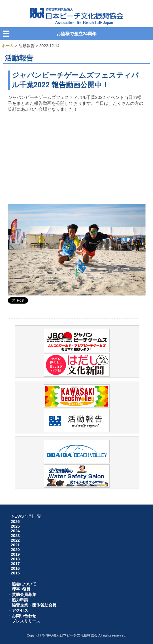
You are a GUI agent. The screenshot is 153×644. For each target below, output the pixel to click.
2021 (15, 545)
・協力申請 (18, 600)
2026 (15, 522)
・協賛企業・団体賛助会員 (32, 605)
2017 (15, 564)
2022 (15, 540)
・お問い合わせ (22, 616)
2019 (15, 554)
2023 (15, 536)
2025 (15, 526)
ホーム (8, 46)
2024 (15, 531)
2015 (15, 573)
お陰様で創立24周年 (76, 34)
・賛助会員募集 (22, 595)
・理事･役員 (19, 589)
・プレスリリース (24, 621)
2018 (15, 559)
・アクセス (18, 610)
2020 (15, 550)
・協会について (22, 584)
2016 (15, 568)
